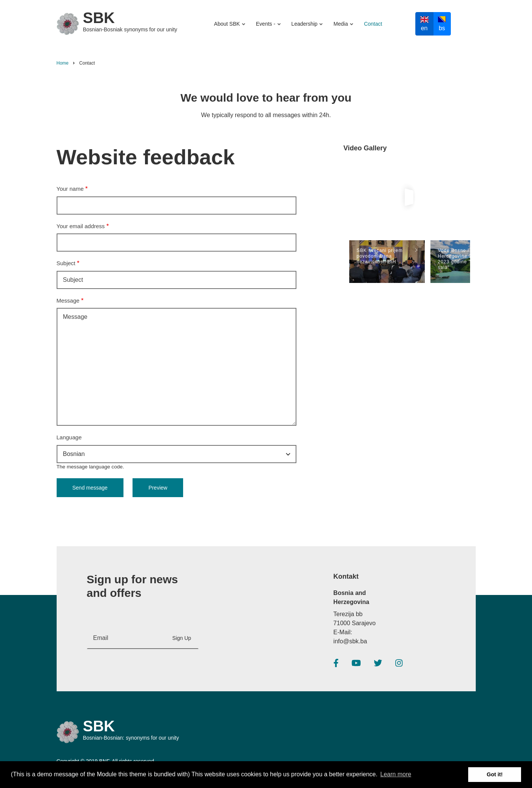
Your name (70, 189)
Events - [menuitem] (267, 27)
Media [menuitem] (342, 27)
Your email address (81, 226)
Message (68, 301)
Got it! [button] (495, 774)
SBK (99, 18)
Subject (66, 263)
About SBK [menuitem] (230, 27)
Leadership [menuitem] (306, 27)
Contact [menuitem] (373, 24)
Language (69, 437)
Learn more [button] (396, 774)
